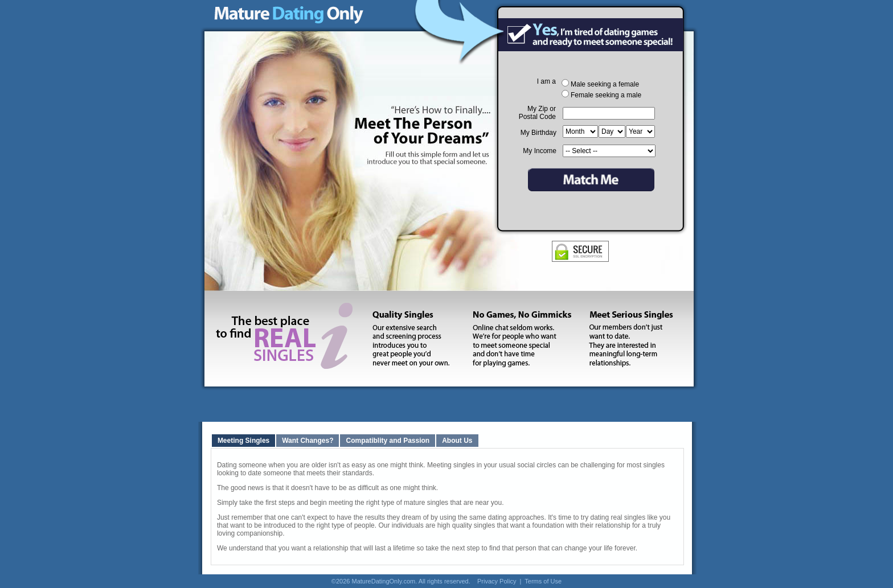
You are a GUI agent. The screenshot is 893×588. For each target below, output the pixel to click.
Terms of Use (543, 581)
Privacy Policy (497, 581)
